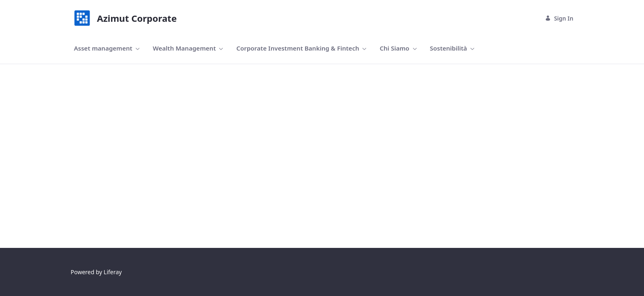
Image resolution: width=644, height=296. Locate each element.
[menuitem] (107, 48)
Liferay (113, 272)
